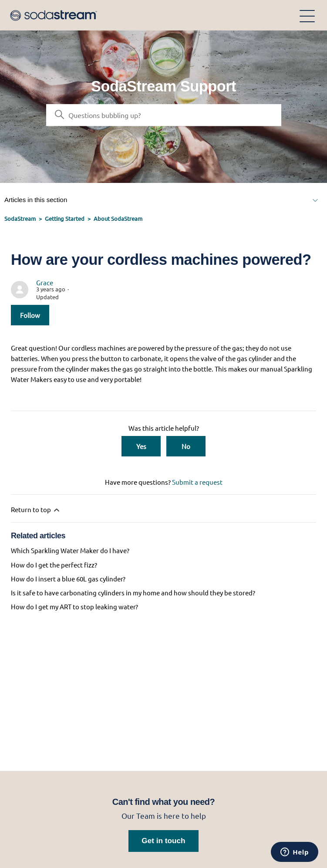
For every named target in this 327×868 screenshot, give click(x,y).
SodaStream (20, 218)
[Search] (164, 115)
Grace (45, 282)
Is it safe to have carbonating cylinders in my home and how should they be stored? (133, 593)
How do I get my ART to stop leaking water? (74, 606)
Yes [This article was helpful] (141, 446)
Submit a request (197, 482)
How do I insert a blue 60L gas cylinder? (68, 579)
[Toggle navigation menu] (307, 15)
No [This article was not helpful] (186, 446)
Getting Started (65, 218)
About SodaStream (118, 218)
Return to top (36, 510)
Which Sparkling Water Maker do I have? (70, 550)
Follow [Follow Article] (30, 315)
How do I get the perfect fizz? (54, 565)
